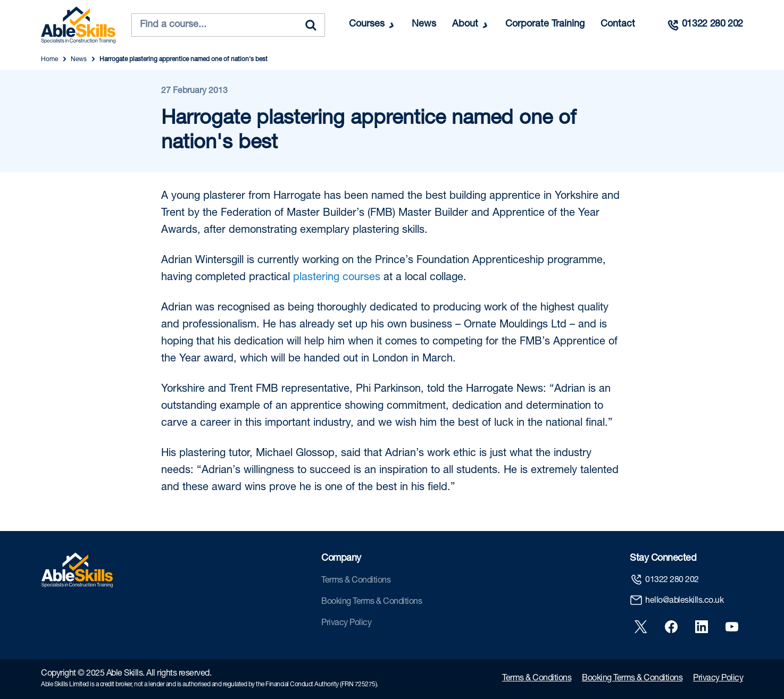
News (424, 24)
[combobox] (228, 25)
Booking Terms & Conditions (372, 602)
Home (49, 60)
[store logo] (78, 25)
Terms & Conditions (356, 581)
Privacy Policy (346, 624)
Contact (618, 24)
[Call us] (705, 25)
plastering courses (337, 278)
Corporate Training (545, 24)
